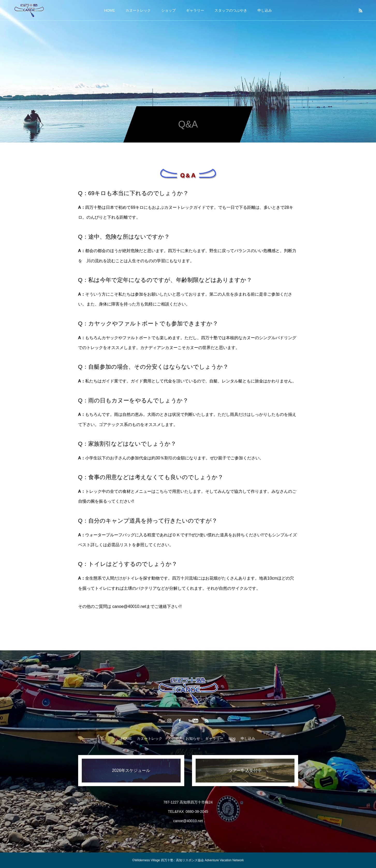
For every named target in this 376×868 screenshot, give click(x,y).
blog (232, 738)
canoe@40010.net (129, 606)
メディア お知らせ (184, 738)
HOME (110, 10)
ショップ (168, 10)
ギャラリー (195, 10)
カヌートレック (138, 10)
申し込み (265, 10)
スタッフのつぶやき (231, 10)
